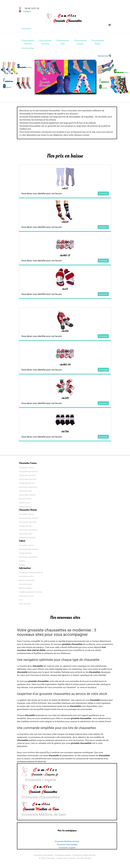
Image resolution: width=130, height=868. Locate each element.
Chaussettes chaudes (27, 497)
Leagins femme (25, 508)
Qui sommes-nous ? (26, 578)
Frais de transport (26, 586)
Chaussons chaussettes (28, 489)
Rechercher (105, 57)
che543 (65, 332)
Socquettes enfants (26, 547)
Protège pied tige (25, 528)
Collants (22, 563)
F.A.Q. (21, 602)
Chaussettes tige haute (28, 481)
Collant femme (24, 504)
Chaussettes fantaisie (27, 477)
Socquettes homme (26, 516)
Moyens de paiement (27, 582)
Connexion (26, 29)
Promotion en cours (26, 598)
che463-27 (65, 256)
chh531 (65, 223)
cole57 (65, 189)
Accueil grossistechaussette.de (31, 574)
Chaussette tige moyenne (29, 473)
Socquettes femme (26, 469)
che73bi (65, 433)
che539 (65, 400)
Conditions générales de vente (30, 594)
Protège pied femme (27, 485)
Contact (26, 11)
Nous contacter (25, 605)
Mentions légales (25, 590)
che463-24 (65, 366)
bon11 (65, 290)
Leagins (22, 567)
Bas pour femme (25, 500)
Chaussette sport (25, 493)
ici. (69, 95)
